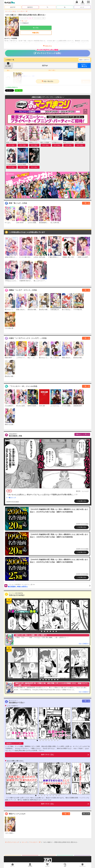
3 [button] (45, 631)
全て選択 (8, 66)
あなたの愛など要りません (15, 761)
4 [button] (47, 631)
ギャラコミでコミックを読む (47, 52)
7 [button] (56, 631)
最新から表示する (84, 60)
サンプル (36, 28)
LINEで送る (19, 90)
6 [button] (53, 631)
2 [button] (42, 631)
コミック (8, 11)
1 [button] (39, 631)
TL (47, 7)
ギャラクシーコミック (12, 842)
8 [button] (58, 680)
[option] (22, 615)
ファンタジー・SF (22, 11)
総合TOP (13, 7)
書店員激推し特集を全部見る (49, 586)
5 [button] (50, 631)
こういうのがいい (12, 706)
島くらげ (24, 21)
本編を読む (36, 33)
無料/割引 (30, 7)
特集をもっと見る (82, 434)
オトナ (82, 7)
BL (65, 7)
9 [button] (59, 796)
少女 (14, 11)
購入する (84, 65)
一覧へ (85, 203)
